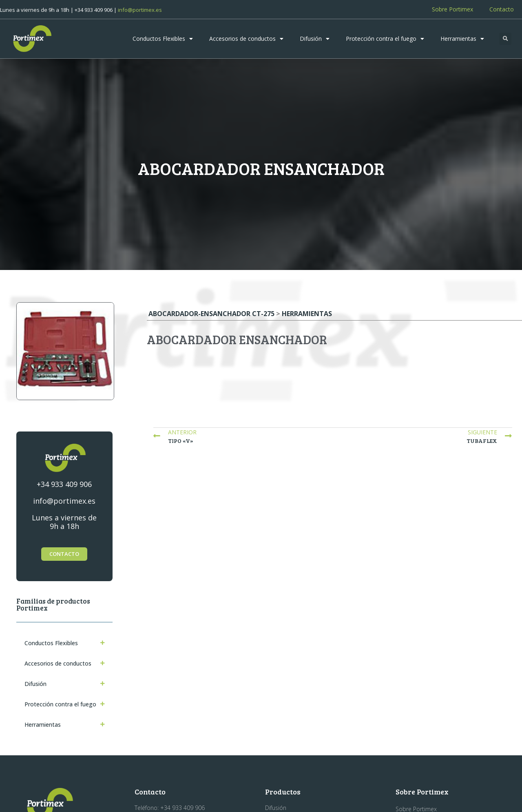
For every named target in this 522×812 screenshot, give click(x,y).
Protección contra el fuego (385, 39)
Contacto (502, 9)
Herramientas (462, 39)
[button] (505, 39)
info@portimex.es (140, 10)
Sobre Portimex (452, 9)
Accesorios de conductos (246, 39)
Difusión (315, 39)
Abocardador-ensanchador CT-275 (211, 314)
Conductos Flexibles (163, 39)
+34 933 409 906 (64, 484)
